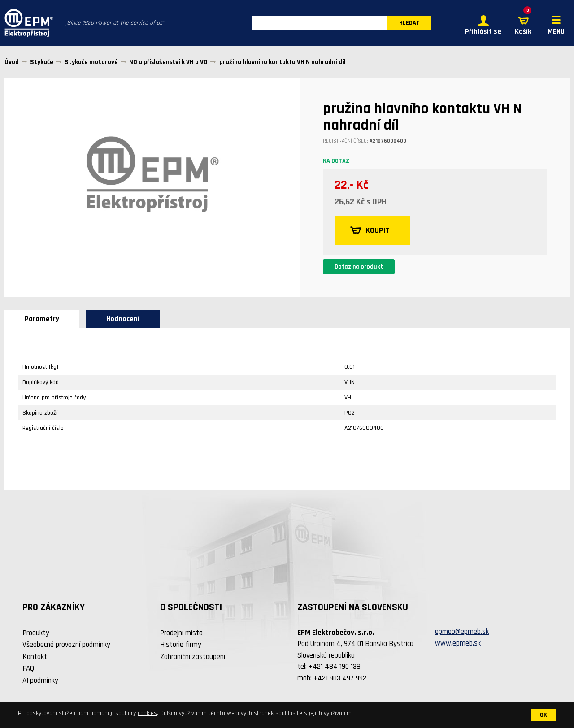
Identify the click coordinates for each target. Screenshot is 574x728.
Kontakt (35, 657)
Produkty (36, 633)
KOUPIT (370, 230)
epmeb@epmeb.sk (462, 632)
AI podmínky (40, 680)
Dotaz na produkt (359, 267)
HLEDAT (409, 23)
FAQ (28, 669)
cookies (147, 713)
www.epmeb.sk (458, 643)
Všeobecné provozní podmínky (66, 645)
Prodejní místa (181, 633)
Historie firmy (181, 645)
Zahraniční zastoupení (193, 657)
